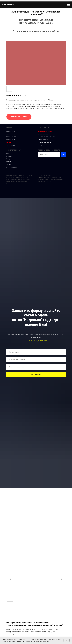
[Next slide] (62, 579)
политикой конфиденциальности (37, 341)
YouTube (9, 165)
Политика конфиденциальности (47, 137)
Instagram (9, 159)
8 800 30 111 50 (8, 5)
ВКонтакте (9, 156)
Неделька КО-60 (11, 131)
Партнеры (41, 145)
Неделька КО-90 (11, 134)
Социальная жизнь (12, 167)
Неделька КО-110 (11, 137)
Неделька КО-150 (11, 140)
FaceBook (9, 162)
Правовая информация (44, 142)
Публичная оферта (43, 140)
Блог (8, 153)
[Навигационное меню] (69, 5)
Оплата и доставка (43, 134)
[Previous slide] (10, 579)
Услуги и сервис (11, 145)
